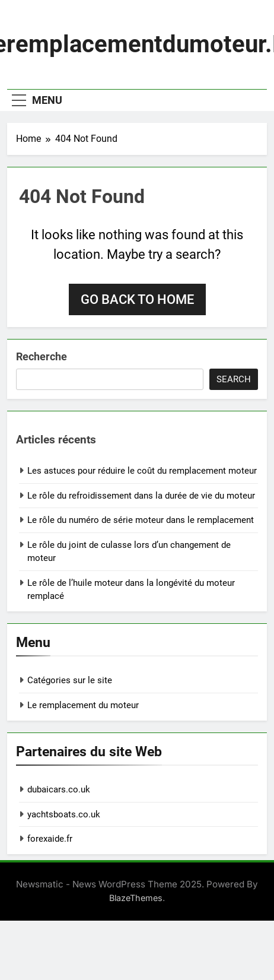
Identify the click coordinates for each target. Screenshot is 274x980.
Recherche (42, 356)
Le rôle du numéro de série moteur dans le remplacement (141, 520)
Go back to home (137, 299)
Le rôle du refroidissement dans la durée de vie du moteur (141, 496)
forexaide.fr (50, 839)
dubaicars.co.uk (59, 789)
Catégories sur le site (70, 680)
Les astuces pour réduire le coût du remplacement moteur (142, 471)
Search (234, 379)
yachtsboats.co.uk (64, 814)
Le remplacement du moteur (83, 705)
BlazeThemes (136, 898)
